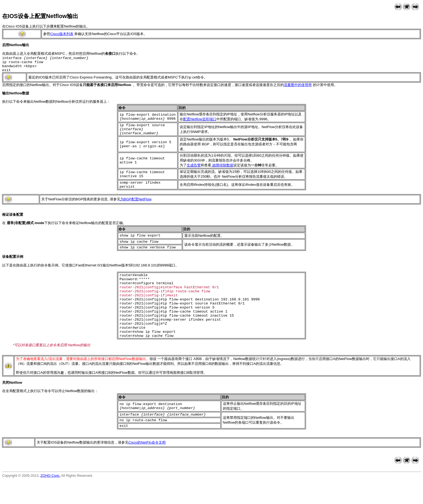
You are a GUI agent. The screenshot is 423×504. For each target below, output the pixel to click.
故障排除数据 (222, 171)
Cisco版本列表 (62, 34)
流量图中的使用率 (298, 88)
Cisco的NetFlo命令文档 (147, 467)
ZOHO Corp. (50, 500)
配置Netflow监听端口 (200, 122)
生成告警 (194, 171)
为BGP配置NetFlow (136, 206)
